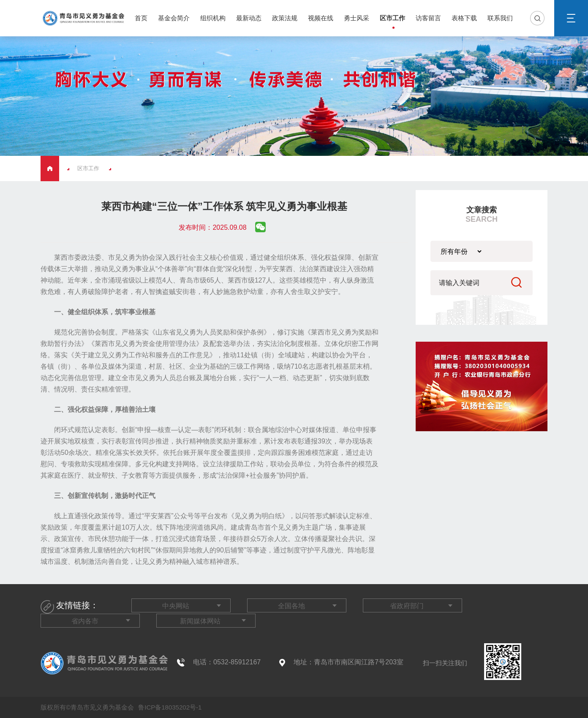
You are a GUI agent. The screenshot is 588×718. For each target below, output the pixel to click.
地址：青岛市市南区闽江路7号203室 (348, 662)
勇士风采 (357, 18)
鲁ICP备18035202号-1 (169, 707)
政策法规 (285, 18)
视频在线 (321, 18)
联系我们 (500, 18)
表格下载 (464, 18)
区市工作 (392, 18)
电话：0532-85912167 (227, 662)
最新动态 (249, 18)
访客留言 (428, 18)
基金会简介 (174, 18)
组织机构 (213, 18)
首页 (141, 18)
